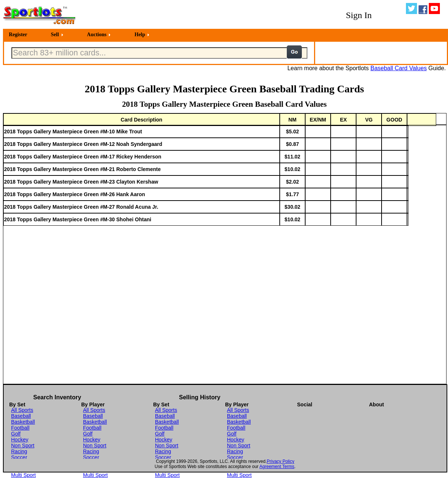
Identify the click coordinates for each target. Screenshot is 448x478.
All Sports (22, 410)
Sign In (359, 15)
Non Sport (23, 445)
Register (18, 35)
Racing (19, 451)
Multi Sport (23, 475)
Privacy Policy (281, 461)
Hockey (20, 440)
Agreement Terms (277, 467)
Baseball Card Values (399, 68)
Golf (16, 434)
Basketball (23, 422)
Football (20, 428)
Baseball (21, 416)
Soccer (19, 457)
